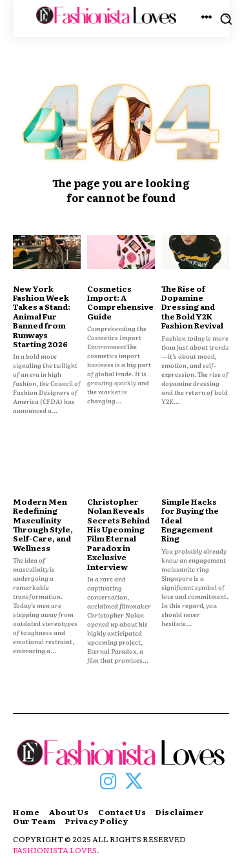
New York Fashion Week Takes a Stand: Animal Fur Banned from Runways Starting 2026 (42, 316)
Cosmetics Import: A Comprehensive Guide (120, 302)
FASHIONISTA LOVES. (56, 850)
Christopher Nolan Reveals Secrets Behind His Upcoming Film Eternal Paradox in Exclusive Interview (118, 534)
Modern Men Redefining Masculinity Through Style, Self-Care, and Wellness (43, 525)
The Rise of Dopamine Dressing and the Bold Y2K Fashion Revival (192, 307)
